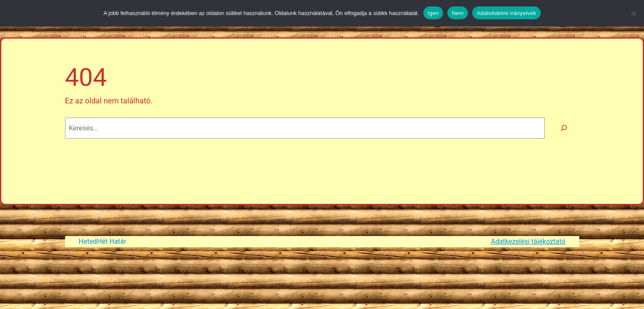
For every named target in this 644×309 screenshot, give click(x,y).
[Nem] (633, 13)
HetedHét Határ (103, 241)
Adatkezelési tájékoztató (528, 241)
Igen (433, 13)
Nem (458, 13)
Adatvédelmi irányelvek (506, 13)
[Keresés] (564, 128)
